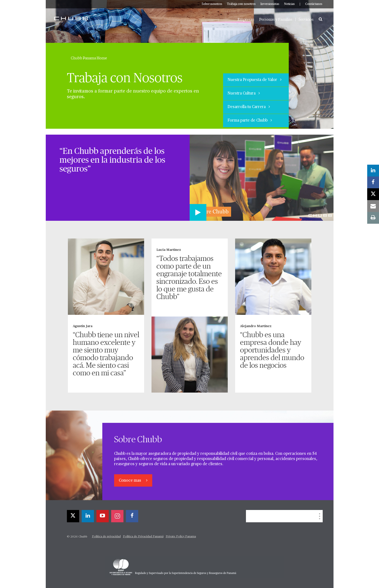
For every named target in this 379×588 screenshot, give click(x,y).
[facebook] (132, 516)
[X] (73, 516)
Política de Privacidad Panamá (143, 537)
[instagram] (117, 516)
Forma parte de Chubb (250, 120)
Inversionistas (270, 4)
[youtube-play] (103, 516)
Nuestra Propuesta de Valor (255, 80)
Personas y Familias (276, 19)
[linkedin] (88, 516)
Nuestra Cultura (244, 93)
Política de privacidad (106, 537)
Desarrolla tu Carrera (249, 107)
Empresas (246, 19)
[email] (373, 206)
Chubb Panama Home (89, 58)
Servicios (306, 19)
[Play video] (198, 212)
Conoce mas (130, 481)
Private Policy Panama (181, 537)
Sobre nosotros (212, 4)
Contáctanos (314, 4)
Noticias (289, 4)
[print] (373, 218)
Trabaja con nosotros (241, 4)
